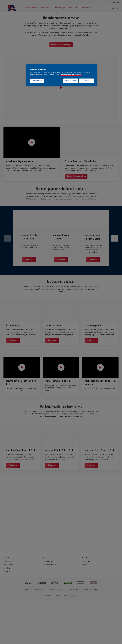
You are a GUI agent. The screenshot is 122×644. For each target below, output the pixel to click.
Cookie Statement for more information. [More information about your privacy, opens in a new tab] (71, 75)
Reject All (87, 81)
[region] (62, 75)
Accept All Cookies (71, 81)
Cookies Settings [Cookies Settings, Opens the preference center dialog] (37, 81)
